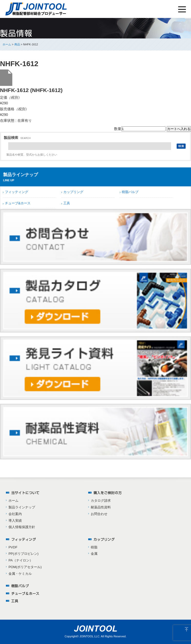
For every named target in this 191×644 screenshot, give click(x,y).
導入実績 (15, 521)
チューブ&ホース (18, 203)
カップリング (73, 192)
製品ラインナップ (22, 507)
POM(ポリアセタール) (25, 567)
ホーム (7, 44)
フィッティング (17, 192)
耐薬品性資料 (101, 507)
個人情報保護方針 (22, 527)
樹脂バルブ (130, 192)
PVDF (13, 547)
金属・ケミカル (20, 574)
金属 (94, 554)
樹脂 (94, 547)
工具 (67, 203)
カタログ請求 (101, 501)
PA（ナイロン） (21, 560)
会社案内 (15, 514)
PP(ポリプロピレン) (23, 554)
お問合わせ (99, 514)
